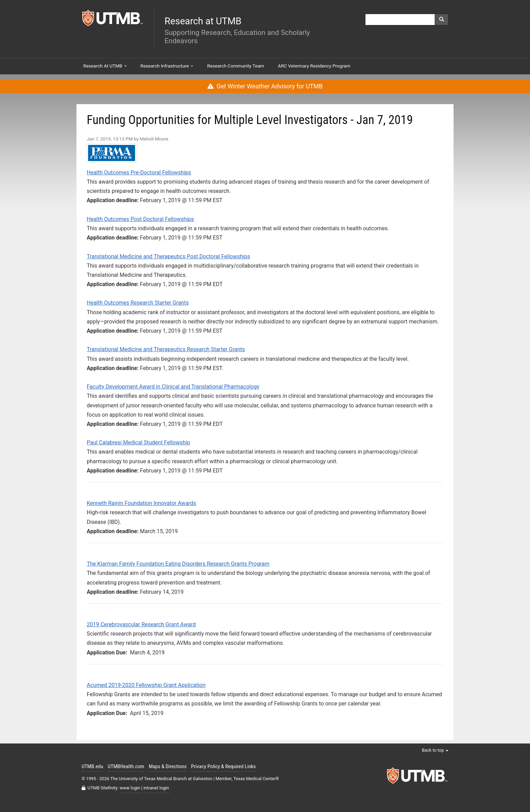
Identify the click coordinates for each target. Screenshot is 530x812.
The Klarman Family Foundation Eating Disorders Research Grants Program (178, 564)
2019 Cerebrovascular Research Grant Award (141, 624)
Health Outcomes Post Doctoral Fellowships (140, 219)
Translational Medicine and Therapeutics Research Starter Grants (166, 349)
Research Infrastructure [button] (167, 66)
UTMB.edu (92, 766)
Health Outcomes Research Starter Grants (138, 303)
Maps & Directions (168, 766)
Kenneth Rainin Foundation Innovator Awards (141, 503)
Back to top (435, 750)
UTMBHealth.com (126, 766)
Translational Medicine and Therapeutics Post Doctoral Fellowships (168, 256)
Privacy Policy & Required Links (223, 766)
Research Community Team (236, 66)
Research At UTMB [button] (105, 66)
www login (130, 788)
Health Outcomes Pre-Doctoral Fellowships (139, 173)
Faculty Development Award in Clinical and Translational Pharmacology (173, 387)
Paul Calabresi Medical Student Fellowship (138, 442)
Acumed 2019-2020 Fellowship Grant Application (146, 685)
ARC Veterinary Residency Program (314, 66)
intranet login (156, 788)
